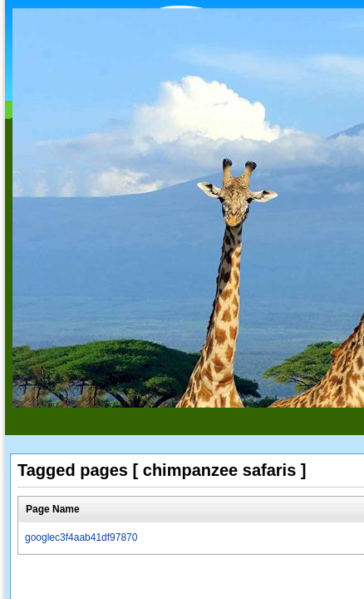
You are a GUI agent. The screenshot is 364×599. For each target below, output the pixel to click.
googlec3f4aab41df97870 (81, 537)
